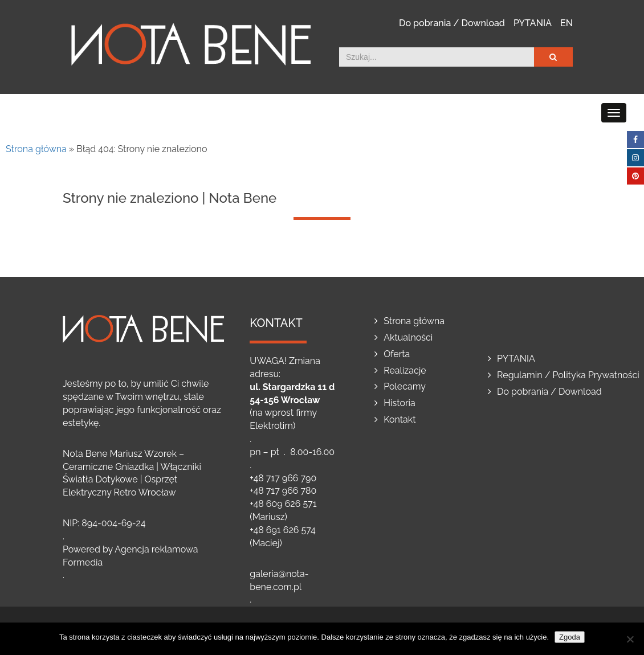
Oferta (397, 354)
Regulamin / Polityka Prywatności (568, 375)
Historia (400, 403)
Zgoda (570, 637)
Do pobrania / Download (452, 23)
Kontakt (400, 419)
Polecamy (405, 386)
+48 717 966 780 (283, 491)
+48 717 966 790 (283, 478)
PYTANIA (533, 23)
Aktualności (408, 337)
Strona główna (36, 149)
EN (566, 23)
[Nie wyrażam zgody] (630, 639)
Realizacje (405, 371)
